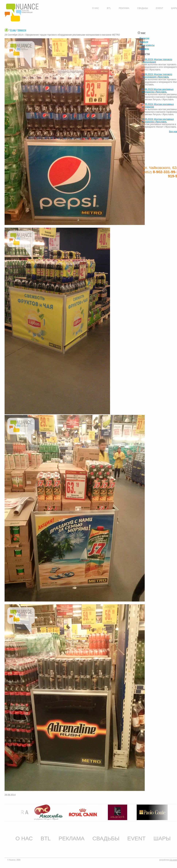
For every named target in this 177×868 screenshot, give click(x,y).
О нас (13, 30)
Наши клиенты (147, 45)
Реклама (72, 838)
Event (136, 838)
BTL (46, 838)
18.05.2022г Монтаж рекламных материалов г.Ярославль (158, 120)
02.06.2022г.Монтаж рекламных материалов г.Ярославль (158, 91)
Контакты (144, 49)
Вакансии (144, 38)
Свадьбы (106, 838)
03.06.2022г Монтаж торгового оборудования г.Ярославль (157, 76)
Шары (162, 838)
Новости (22, 30)
